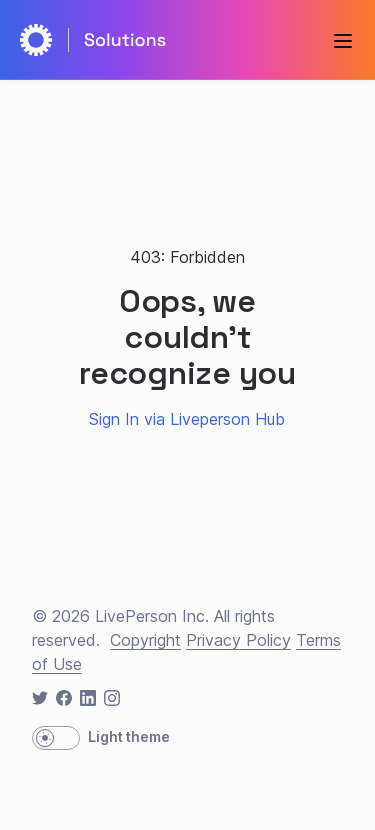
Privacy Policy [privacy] (238, 640)
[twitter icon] (40, 698)
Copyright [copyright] (145, 640)
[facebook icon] (64, 698)
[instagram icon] (112, 698)
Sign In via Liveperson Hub (187, 419)
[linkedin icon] (88, 698)
